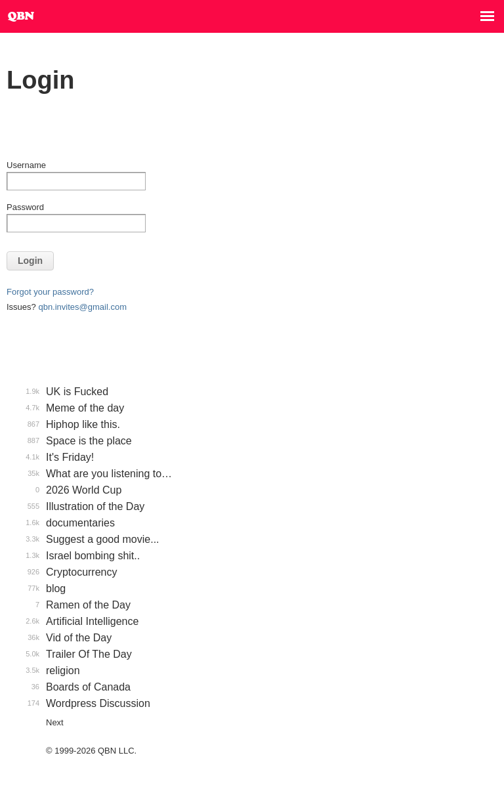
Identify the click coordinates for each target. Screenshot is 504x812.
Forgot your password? (50, 292)
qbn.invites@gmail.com (82, 307)
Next (55, 722)
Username (26, 165)
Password (25, 207)
